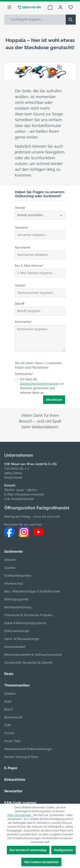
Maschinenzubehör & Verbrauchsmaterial (33, 655)
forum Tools (12, 741)
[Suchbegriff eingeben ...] (35, 20)
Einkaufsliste (15, 780)
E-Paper (11, 768)
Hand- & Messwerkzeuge (22, 639)
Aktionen (10, 560)
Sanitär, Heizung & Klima (21, 757)
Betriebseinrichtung (18, 607)
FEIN (8, 725)
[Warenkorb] (50, 7)
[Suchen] (71, 20)
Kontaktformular (23, 499)
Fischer (9, 733)
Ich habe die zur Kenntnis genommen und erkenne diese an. (42, 386)
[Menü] (9, 7)
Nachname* (23, 248)
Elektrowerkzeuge (17, 631)
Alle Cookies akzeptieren (41, 862)
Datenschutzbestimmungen (39, 384)
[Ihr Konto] (60, 7)
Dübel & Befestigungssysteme (25, 623)
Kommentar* (24, 322)
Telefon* (21, 286)
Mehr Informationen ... (20, 815)
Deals (9, 674)
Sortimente (14, 552)
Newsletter (13, 791)
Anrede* (20, 208)
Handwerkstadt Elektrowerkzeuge (28, 749)
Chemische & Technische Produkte (28, 615)
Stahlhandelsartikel (18, 576)
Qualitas (10, 568)
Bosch (9, 709)
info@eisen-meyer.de (29, 494)
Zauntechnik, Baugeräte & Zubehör (28, 663)
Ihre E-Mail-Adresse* (29, 266)
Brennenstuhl (13, 717)
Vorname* (22, 228)
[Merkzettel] (71, 7)
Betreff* (20, 304)
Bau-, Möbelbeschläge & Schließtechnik (32, 591)
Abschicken (54, 400)
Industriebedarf (15, 647)
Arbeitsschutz (14, 584)
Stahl (8, 701)
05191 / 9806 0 (27, 490)
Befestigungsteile (16, 599)
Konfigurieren (63, 850)
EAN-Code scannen (20, 803)
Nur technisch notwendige (28, 850)
